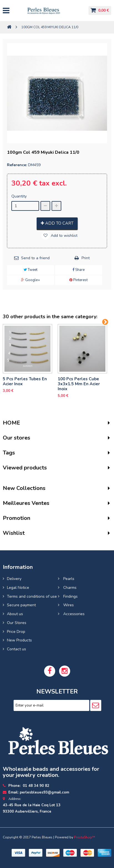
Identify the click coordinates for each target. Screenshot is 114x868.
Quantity (19, 196)
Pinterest (78, 280)
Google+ (31, 280)
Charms (69, 588)
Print (86, 258)
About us (15, 614)
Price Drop (16, 632)
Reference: (17, 165)
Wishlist (14, 533)
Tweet (31, 270)
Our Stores (17, 623)
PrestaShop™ (85, 837)
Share (78, 270)
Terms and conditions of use (32, 596)
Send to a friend (35, 258)
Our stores (17, 438)
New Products (19, 640)
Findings (70, 596)
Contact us (17, 649)
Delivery (14, 579)
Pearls (68, 579)
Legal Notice (18, 588)
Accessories (73, 614)
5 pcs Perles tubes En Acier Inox (25, 381)
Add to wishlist (64, 236)
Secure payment (21, 605)
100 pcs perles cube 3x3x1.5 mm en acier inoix (79, 384)
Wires (68, 605)
